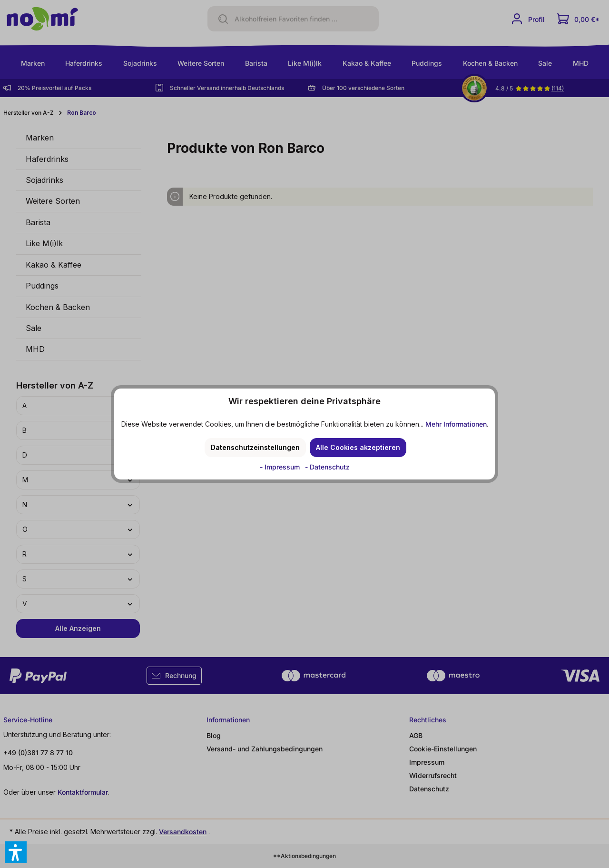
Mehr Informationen (456, 424)
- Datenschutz (327, 467)
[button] (16, 852)
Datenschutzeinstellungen (255, 447)
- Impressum (281, 467)
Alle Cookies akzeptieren (358, 447)
